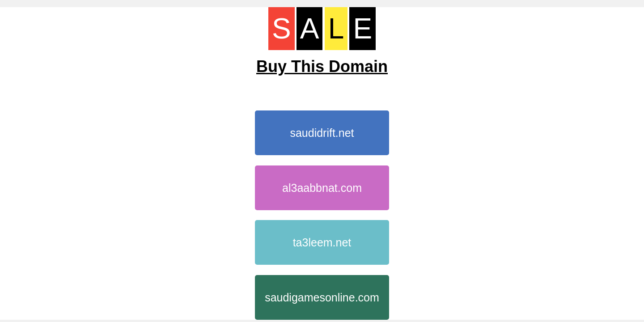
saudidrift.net (322, 133)
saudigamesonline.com (322, 297)
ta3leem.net (322, 242)
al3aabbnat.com (322, 188)
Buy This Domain (322, 66)
